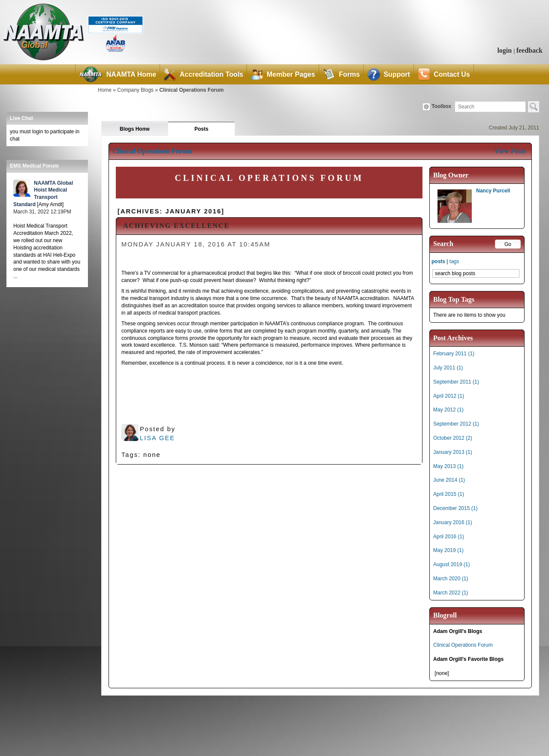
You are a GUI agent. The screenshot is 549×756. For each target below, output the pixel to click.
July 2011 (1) (448, 368)
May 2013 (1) (448, 466)
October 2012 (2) (453, 438)
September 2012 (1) (456, 424)
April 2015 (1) (449, 494)
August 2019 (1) (451, 564)
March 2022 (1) (451, 593)
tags (454, 261)
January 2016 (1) (453, 522)
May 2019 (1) (448, 550)
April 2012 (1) (449, 396)
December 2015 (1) (455, 508)
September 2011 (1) (456, 382)
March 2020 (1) (451, 579)
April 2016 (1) (449, 537)
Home (105, 90)
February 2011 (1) (454, 354)
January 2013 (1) (453, 452)
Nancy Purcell (493, 191)
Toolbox (437, 107)
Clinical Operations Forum (191, 90)
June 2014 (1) (449, 480)
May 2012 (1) (448, 410)
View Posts (510, 151)
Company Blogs (135, 90)
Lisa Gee (157, 438)
